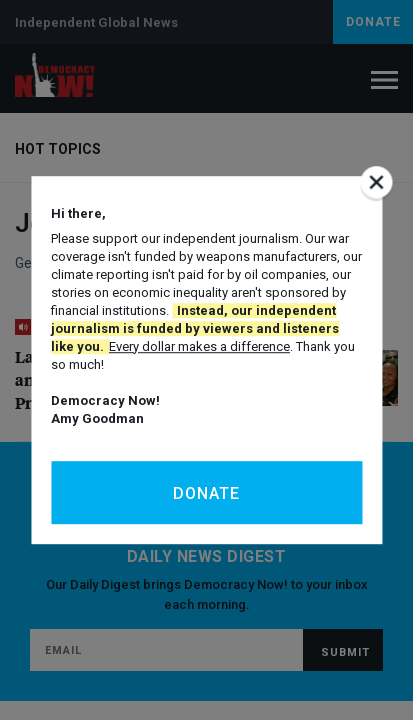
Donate (206, 493)
